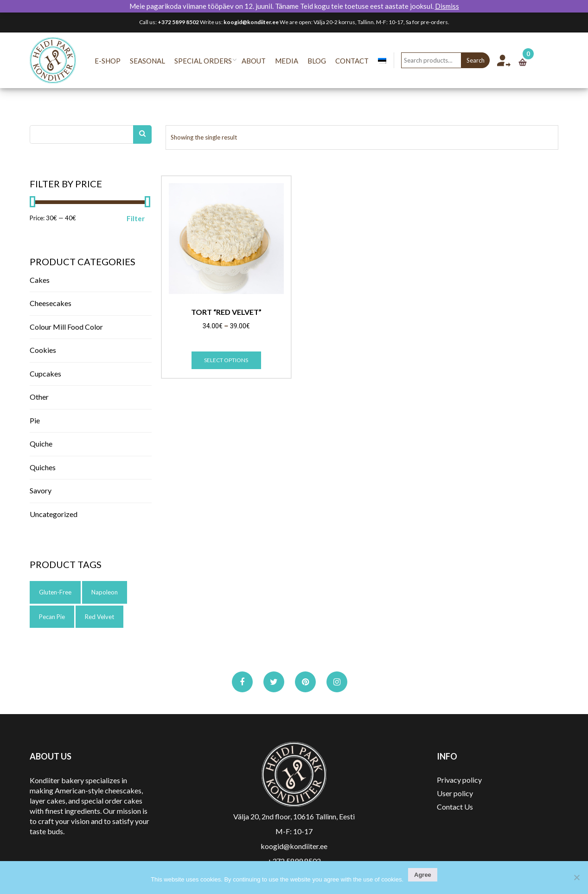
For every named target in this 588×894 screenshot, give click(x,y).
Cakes (40, 280)
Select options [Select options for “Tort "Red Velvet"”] (226, 360)
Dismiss (447, 6)
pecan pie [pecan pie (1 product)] (52, 617)
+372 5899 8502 (178, 22)
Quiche (41, 444)
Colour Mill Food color (66, 327)
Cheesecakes (51, 303)
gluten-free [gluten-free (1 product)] (55, 592)
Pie (35, 420)
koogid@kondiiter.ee (251, 22)
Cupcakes (45, 374)
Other (39, 397)
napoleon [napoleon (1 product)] (105, 592)
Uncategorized (54, 514)
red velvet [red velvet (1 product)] (99, 617)
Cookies (43, 350)
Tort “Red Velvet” (226, 312)
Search (485, 60)
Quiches (43, 467)
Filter (136, 218)
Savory (41, 490)
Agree (423, 875)
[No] (576, 877)
